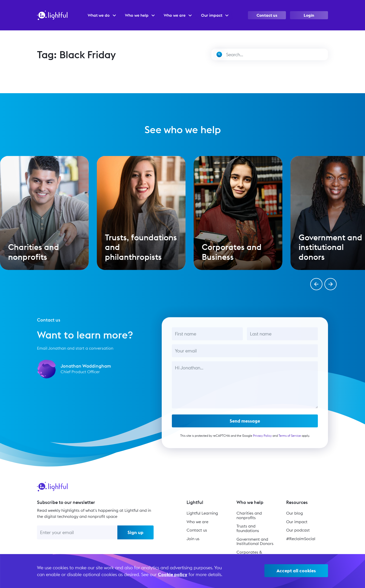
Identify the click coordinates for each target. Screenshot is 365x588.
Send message (245, 423)
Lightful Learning (202, 513)
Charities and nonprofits (249, 515)
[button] (316, 284)
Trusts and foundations (248, 528)
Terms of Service (289, 438)
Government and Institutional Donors (255, 541)
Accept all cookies (296, 571)
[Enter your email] (77, 532)
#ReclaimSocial (301, 539)
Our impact (297, 522)
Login (309, 15)
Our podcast (298, 530)
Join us (193, 539)
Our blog (295, 513)
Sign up (135, 532)
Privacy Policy (262, 438)
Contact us (267, 15)
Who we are (197, 522)
